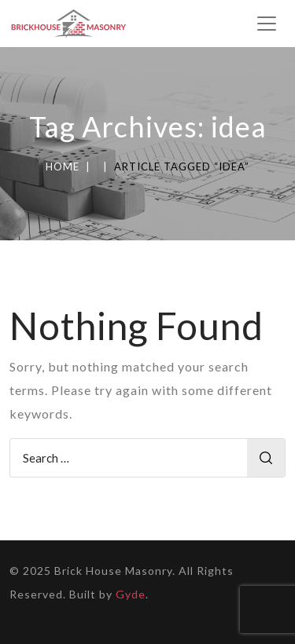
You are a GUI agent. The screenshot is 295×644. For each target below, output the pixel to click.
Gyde (131, 594)
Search (266, 458)
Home (63, 166)
